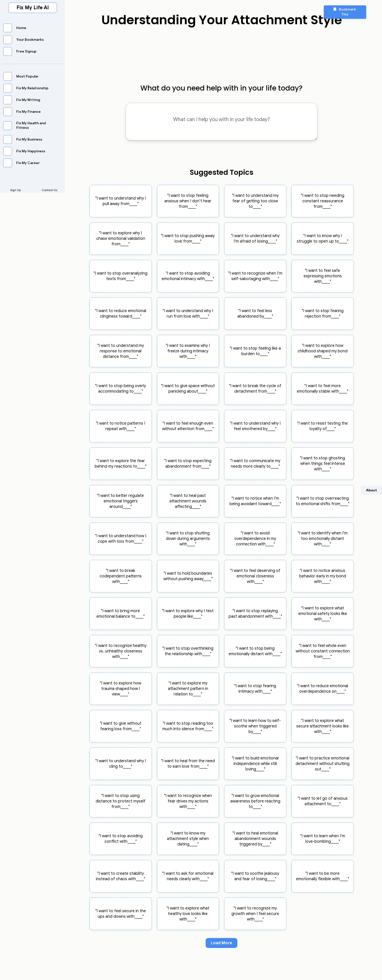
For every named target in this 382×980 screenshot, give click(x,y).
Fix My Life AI (33, 8)
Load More (221, 943)
